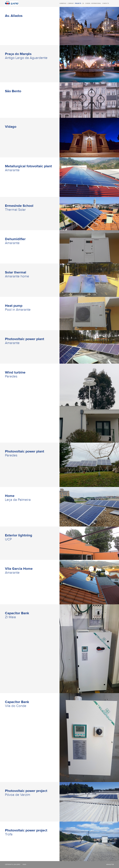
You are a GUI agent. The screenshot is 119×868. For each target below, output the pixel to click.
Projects (78, 3)
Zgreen (88, 3)
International (96, 3)
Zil (83, 3)
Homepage (63, 3)
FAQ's (24, 864)
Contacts (106, 3)
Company (71, 3)
